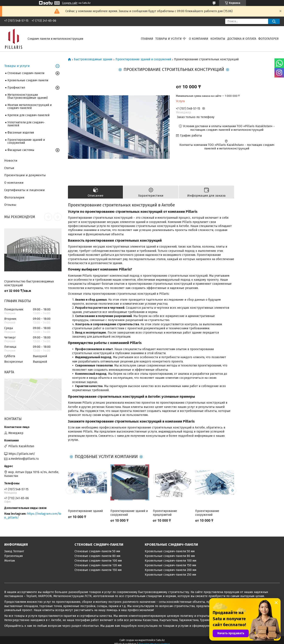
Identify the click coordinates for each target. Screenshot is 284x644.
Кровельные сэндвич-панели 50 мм (170, 551)
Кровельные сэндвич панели (28, 80)
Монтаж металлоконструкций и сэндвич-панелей (30, 106)
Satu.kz (160, 640)
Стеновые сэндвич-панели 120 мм (98, 565)
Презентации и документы (25, 175)
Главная (147, 39)
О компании (199, 39)
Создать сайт (70, 3)
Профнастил (16, 88)
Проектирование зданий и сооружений (143, 59)
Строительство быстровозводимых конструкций (29, 283)
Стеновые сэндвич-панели (26, 73)
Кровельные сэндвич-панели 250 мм (170, 575)
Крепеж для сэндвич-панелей (28, 115)
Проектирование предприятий (165, 513)
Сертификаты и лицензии (25, 190)
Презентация (13, 556)
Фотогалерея (269, 39)
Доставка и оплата (242, 39)
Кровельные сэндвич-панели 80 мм (170, 556)
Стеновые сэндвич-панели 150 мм (98, 570)
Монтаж (10, 561)
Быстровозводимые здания (93, 59)
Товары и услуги (169, 39)
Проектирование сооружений (207, 513)
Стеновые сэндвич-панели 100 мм (98, 561)
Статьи (9, 168)
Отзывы (10, 205)
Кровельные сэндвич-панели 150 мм (170, 565)
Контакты (218, 39)
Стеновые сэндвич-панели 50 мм (97, 551)
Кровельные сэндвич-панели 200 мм (171, 570)
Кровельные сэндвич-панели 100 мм (171, 561)
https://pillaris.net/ (22, 454)
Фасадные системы (21, 150)
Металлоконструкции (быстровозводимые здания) (28, 96)
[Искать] (274, 21)
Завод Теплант (14, 551)
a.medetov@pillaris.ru (24, 459)
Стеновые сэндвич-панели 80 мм (97, 556)
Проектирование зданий (85, 511)
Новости (11, 161)
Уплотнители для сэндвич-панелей (26, 124)
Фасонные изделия (21, 133)
